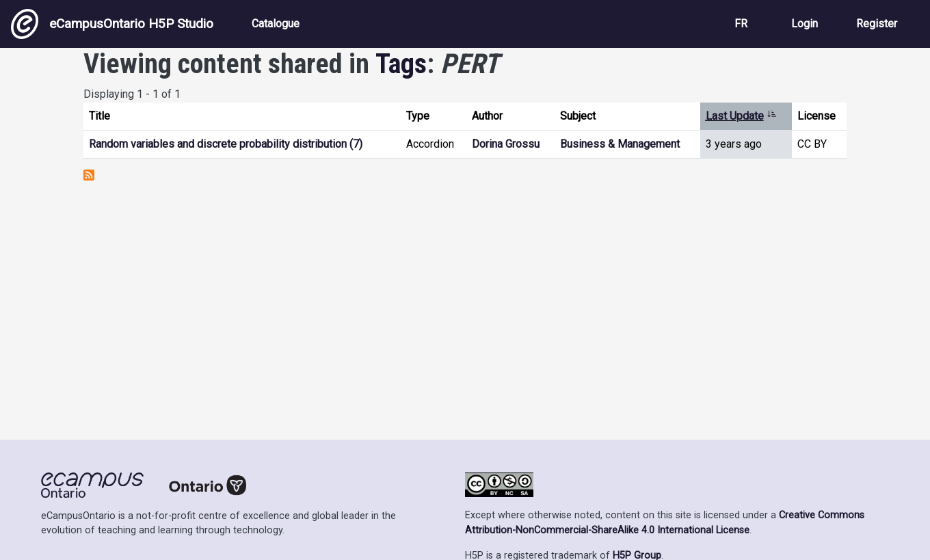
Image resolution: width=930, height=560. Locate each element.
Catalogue (276, 24)
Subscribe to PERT (89, 175)
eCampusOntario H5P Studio (112, 24)
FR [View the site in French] (741, 24)
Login (805, 24)
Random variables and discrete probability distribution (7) (226, 144)
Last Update (741, 116)
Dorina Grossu (506, 144)
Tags (401, 64)
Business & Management (620, 144)
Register (877, 24)
